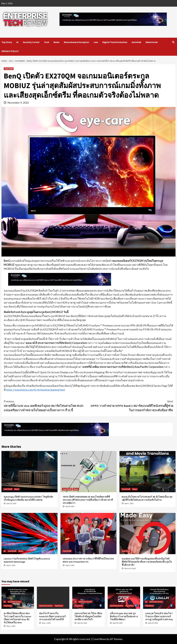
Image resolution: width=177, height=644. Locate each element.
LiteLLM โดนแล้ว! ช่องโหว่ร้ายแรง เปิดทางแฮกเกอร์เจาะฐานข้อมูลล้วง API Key (159, 616)
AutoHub (136, 42)
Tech (47, 42)
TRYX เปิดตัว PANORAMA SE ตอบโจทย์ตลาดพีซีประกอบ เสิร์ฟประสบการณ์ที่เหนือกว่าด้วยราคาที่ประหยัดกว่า (88, 500)
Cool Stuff (9, 69)
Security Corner (31, 42)
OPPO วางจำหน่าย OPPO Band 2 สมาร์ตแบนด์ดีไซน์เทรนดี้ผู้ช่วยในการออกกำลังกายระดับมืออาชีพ (131, 406)
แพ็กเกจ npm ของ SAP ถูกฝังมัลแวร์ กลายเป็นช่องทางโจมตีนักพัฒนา (124, 616)
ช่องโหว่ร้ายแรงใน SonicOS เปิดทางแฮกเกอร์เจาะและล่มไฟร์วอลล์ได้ (52, 616)
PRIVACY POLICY (10, 51)
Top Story (7, 42)
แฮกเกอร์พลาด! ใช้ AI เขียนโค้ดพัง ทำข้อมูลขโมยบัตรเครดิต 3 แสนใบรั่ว (88, 616)
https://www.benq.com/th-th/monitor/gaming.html (35, 390)
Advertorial (152, 42)
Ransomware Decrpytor (77, 42)
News (56, 42)
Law (96, 42)
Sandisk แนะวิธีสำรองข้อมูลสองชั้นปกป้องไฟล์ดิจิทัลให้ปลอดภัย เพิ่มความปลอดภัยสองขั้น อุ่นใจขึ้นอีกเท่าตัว (147, 562)
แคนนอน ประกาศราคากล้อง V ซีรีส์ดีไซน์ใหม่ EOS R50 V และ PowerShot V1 (88, 560)
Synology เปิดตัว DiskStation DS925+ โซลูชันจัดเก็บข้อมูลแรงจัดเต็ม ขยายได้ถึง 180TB (28, 498)
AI (17, 42)
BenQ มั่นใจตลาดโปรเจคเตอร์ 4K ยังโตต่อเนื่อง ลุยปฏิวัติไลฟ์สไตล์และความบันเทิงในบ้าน (147, 498)
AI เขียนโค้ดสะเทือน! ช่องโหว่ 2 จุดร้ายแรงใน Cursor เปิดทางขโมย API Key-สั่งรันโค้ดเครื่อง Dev (17, 618)
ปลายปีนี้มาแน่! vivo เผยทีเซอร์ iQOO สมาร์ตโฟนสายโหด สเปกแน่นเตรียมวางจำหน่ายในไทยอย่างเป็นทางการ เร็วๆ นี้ (46, 406)
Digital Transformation (115, 42)
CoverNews (99, 639)
